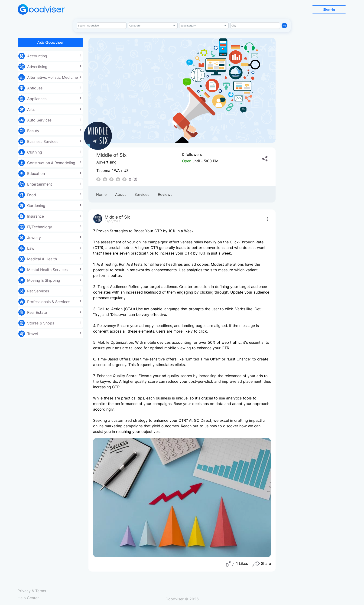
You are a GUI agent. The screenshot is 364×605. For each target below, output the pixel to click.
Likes (237, 564)
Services (142, 194)
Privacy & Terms (32, 591)
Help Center (28, 598)
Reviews (165, 194)
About (120, 194)
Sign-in (329, 9)
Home (101, 194)
